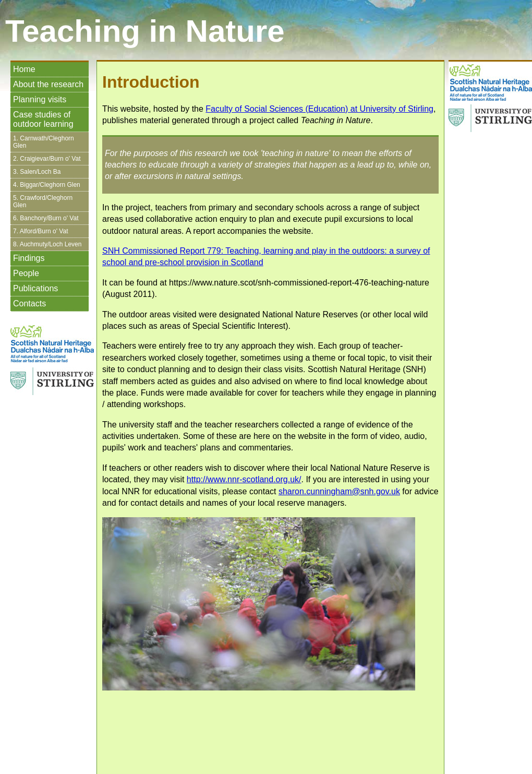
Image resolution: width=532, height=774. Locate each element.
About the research (48, 84)
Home (24, 69)
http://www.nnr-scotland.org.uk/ (244, 479)
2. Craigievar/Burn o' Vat (47, 159)
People (26, 273)
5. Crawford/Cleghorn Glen (43, 201)
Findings (29, 258)
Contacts (29, 303)
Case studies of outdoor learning (43, 119)
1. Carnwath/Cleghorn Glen (44, 142)
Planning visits (40, 99)
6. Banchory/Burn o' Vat (46, 218)
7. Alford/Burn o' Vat (40, 231)
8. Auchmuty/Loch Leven (47, 244)
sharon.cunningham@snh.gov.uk (339, 491)
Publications (35, 288)
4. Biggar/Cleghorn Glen (47, 185)
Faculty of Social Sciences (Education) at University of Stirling (319, 109)
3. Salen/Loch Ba (37, 172)
